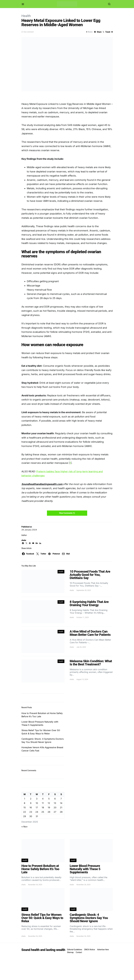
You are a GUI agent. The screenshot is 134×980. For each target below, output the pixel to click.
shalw (24, 540)
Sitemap (70, 952)
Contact (79, 952)
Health (26, 16)
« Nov (24, 827)
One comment (29, 32)
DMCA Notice (90, 950)
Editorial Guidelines (75, 950)
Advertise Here (103, 950)
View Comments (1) (67, 513)
